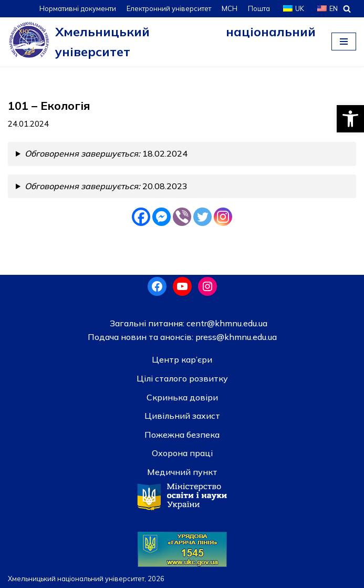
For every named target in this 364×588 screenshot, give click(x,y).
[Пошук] (347, 9)
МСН (230, 8)
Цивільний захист (182, 416)
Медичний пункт (182, 472)
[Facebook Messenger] (162, 217)
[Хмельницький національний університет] (162, 42)
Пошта (259, 8)
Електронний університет (169, 8)
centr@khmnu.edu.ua (226, 323)
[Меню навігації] (344, 42)
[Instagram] (223, 217)
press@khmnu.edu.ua (235, 337)
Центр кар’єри (182, 359)
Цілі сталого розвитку (182, 378)
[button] (350, 119)
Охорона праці (182, 453)
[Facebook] (141, 217)
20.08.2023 (106, 186)
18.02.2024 (106, 153)
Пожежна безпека (182, 435)
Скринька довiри (182, 397)
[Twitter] (202, 217)
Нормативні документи (78, 8)
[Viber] (182, 217)
